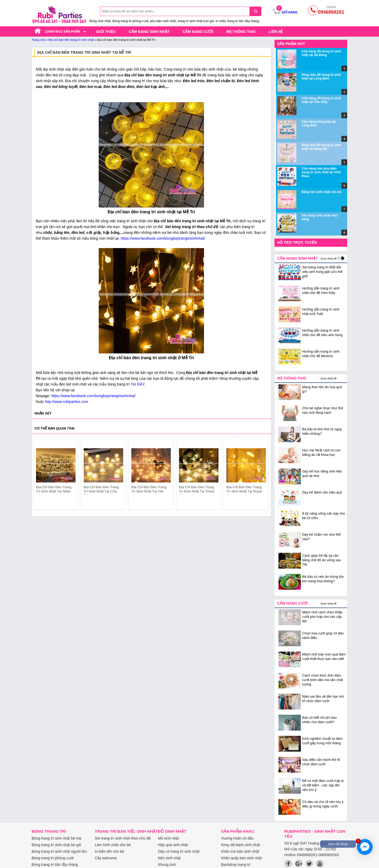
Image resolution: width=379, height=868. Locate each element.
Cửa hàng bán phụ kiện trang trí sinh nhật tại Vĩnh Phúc (321, 172)
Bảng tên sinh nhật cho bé (321, 192)
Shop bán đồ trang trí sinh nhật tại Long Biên (321, 77)
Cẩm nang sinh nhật (149, 32)
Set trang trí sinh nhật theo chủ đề (123, 838)
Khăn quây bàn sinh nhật (241, 858)
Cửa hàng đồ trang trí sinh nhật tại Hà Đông (321, 53)
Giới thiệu (106, 32)
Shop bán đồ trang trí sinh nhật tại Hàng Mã (321, 147)
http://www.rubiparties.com (66, 402)
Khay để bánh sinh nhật (241, 845)
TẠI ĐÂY (137, 384)
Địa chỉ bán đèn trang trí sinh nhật (71, 40)
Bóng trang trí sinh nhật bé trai (56, 838)
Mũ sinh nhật (168, 838)
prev (40, 475)
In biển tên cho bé (109, 851)
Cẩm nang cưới (198, 32)
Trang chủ (38, 40)
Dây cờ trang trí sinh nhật (179, 851)
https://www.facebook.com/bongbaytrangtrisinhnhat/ (163, 238)
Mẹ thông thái (241, 32)
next (262, 475)
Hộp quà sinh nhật (173, 845)
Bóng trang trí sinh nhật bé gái (56, 845)
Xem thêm (327, 259)
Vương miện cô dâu (237, 838)
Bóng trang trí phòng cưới (53, 858)
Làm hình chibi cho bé (113, 845)
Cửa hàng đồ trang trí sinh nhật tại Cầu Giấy (321, 100)
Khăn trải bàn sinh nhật (240, 851)
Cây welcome (106, 858)
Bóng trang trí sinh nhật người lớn (59, 851)
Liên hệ (276, 32)
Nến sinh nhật (169, 858)
